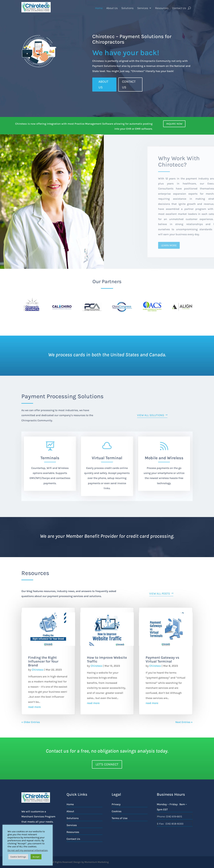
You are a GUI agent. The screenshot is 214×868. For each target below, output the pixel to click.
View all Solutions (151, 415)
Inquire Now (174, 124)
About (70, 811)
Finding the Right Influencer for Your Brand (43, 661)
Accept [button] (36, 857)
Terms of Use (120, 818)
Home (99, 8)
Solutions (127, 8)
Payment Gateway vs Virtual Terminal (162, 659)
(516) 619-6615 (174, 816)
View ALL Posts (160, 594)
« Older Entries (31, 722)
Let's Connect (107, 764)
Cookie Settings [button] (18, 857)
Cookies (117, 811)
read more (34, 707)
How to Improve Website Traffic (107, 659)
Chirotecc (38, 670)
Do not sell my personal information (28, 850)
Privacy (116, 804)
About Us (112, 8)
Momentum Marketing (97, 862)
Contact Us (179, 8)
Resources (162, 8)
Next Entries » (184, 722)
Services (143, 8)
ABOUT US (103, 84)
